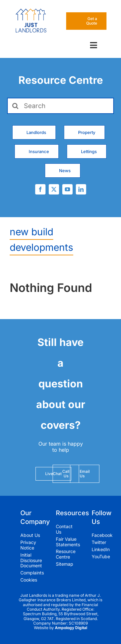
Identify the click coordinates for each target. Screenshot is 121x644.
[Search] (60, 106)
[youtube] (67, 189)
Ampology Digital (71, 628)
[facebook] (40, 189)
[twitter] (54, 189)
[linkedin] (81, 189)
